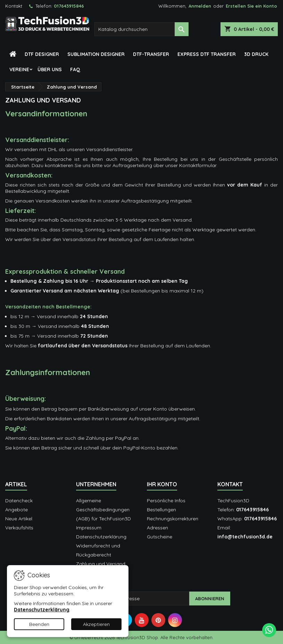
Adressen (157, 528)
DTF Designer (42, 54)
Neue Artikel (19, 519)
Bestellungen (161, 510)
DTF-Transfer (151, 54)
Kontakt (14, 6)
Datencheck (19, 501)
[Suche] (142, 29)
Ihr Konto (162, 484)
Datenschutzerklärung (101, 537)
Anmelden (200, 6)
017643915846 (69, 6)
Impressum (89, 528)
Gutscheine (160, 537)
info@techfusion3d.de (245, 537)
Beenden (39, 624)
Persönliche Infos (166, 501)
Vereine (19, 69)
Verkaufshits (19, 528)
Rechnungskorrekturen (173, 519)
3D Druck (256, 54)
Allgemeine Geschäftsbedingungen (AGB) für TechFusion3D (103, 510)
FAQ (75, 69)
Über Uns (50, 69)
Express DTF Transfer (207, 54)
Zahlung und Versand (101, 564)
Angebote (16, 510)
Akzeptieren (96, 624)
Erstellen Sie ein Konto (251, 6)
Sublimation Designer (96, 54)
